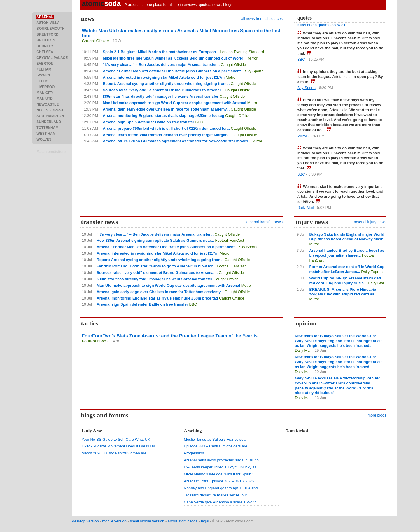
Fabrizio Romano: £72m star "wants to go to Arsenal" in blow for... (156, 266)
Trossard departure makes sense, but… (217, 495)
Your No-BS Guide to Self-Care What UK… (118, 439)
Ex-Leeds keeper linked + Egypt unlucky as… (222, 467)
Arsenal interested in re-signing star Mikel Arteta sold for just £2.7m (164, 77)
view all (339, 25)
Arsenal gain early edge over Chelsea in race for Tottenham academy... (166, 109)
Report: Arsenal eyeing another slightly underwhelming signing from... (166, 84)
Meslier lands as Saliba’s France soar (215, 439)
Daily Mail (305, 208)
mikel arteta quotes (313, 25)
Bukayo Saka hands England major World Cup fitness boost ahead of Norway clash (347, 237)
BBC (199, 122)
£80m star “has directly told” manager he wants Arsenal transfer (161, 96)
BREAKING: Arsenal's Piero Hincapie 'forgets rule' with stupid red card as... (343, 292)
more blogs (377, 415)
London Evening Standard (242, 52)
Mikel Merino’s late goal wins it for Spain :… (220, 474)
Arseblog (193, 431)
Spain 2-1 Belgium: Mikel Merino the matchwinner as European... (161, 52)
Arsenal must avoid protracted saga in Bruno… (223, 460)
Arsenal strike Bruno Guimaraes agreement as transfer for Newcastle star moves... (177, 141)
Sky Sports (254, 71)
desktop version (86, 521)
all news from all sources (262, 19)
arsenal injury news (370, 222)
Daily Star (376, 283)
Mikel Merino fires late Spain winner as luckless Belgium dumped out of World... (175, 58)
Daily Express (373, 272)
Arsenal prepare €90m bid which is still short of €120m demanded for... (166, 128)
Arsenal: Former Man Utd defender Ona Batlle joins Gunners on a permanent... (173, 71)
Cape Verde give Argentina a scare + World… (222, 502)
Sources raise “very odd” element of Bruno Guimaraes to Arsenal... (163, 90)
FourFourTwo (94, 341)
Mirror (253, 58)
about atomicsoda (183, 521)
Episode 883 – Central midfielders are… (217, 446)
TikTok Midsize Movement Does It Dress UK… (120, 446)
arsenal (134, 5)
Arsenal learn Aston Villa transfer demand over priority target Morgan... (167, 135)
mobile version (114, 521)
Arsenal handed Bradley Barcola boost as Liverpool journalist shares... (347, 253)
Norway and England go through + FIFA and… (223, 488)
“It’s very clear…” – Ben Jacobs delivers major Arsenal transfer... (161, 65)
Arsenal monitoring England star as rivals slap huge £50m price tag (163, 116)
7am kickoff (298, 431)
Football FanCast (230, 240)
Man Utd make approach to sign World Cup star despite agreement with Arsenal (174, 103)
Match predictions (51, 152)
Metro (231, 77)
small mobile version (147, 521)
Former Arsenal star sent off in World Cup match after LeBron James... (347, 269)
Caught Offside (96, 41)
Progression (194, 453)
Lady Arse (92, 431)
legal (205, 521)
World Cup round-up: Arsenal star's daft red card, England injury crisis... (345, 281)
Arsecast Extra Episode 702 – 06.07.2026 (219, 481)
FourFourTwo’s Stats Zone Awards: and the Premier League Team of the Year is (170, 336)
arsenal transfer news (265, 222)
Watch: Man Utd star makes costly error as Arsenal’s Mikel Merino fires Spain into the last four (181, 33)
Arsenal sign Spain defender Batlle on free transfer (148, 122)
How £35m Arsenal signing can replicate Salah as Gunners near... (155, 240)
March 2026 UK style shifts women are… (116, 453)
